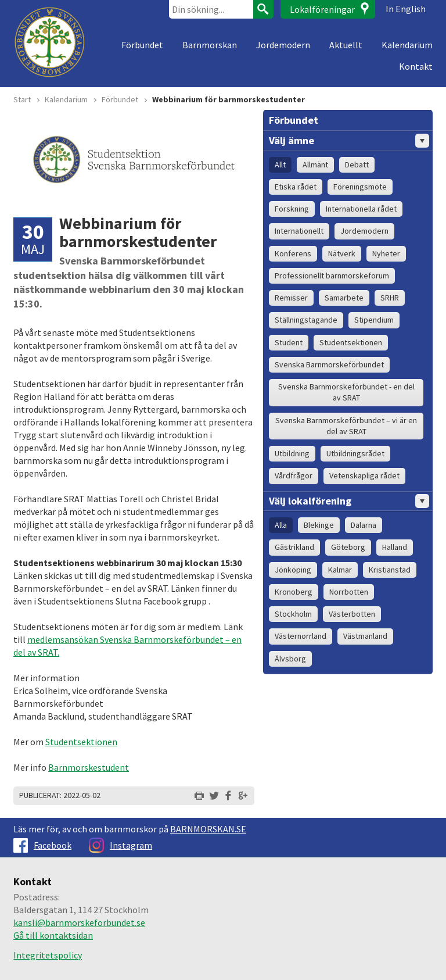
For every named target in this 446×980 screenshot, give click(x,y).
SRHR (390, 298)
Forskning (292, 209)
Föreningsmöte (360, 187)
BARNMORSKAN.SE (208, 829)
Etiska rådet (296, 187)
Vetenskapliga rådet (364, 475)
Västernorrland (301, 636)
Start (22, 99)
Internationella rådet (361, 209)
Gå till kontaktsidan (53, 935)
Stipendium (374, 320)
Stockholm (293, 614)
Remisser (291, 298)
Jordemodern (283, 45)
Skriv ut (199, 796)
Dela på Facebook (228, 796)
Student (289, 342)
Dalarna (364, 525)
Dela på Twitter (214, 796)
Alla (281, 525)
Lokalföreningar (322, 9)
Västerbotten (352, 614)
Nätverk (342, 253)
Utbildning (292, 453)
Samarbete (344, 298)
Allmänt (315, 164)
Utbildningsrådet (355, 453)
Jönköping (293, 570)
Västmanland (365, 636)
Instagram (121, 845)
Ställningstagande (306, 320)
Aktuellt (346, 45)
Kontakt (416, 66)
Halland (395, 547)
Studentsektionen (81, 742)
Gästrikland (294, 547)
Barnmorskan (210, 45)
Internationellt (299, 231)
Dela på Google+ (243, 796)
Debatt (357, 164)
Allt (280, 164)
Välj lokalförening (349, 501)
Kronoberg (294, 592)
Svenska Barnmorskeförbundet (329, 364)
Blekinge (319, 525)
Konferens (293, 253)
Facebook (42, 845)
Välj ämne (349, 141)
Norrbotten (349, 592)
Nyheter (386, 253)
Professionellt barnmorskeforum (332, 276)
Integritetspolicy (48, 955)
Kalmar (340, 570)
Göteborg (348, 547)
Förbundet (142, 45)
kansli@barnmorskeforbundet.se (79, 922)
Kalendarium (407, 45)
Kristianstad (390, 570)
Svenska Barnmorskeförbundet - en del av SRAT (346, 392)
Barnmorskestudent (89, 767)
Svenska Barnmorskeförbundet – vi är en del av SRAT (346, 426)
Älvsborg (290, 659)
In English (406, 9)
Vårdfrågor (294, 475)
